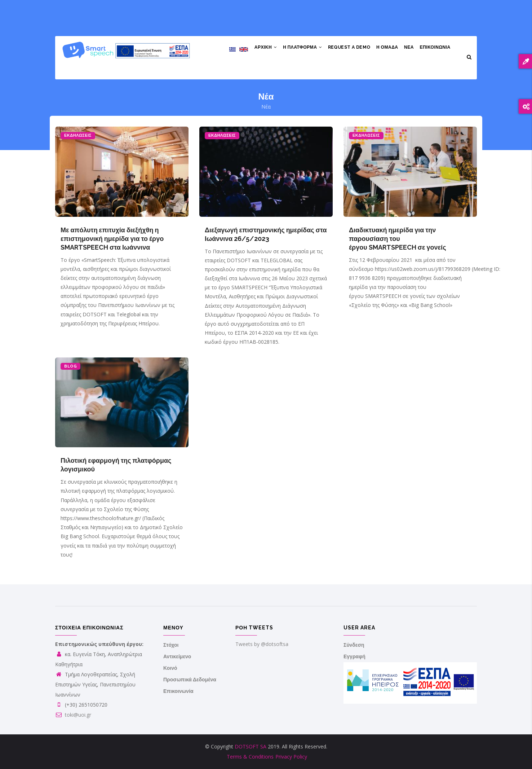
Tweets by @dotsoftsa (262, 644)
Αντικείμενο (177, 656)
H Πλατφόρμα (296, 49)
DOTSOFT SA (251, 746)
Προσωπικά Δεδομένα (190, 680)
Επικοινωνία (178, 691)
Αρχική (258, 49)
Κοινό (170, 668)
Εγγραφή (354, 656)
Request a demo (344, 49)
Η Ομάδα (384, 49)
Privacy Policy (291, 757)
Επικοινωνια (435, 49)
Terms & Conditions (250, 757)
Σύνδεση (354, 645)
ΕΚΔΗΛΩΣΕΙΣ (78, 135)
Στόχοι (171, 645)
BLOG (70, 366)
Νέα (407, 49)
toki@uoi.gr (73, 715)
